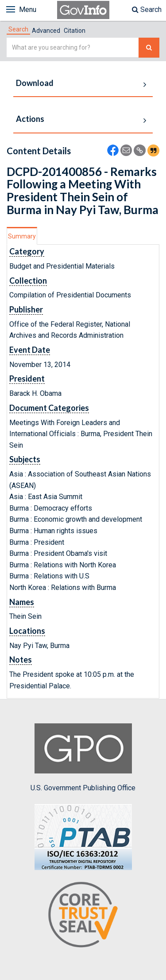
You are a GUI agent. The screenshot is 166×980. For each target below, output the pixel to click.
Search (147, 10)
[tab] (18, 29)
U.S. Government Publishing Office (83, 757)
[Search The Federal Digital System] (149, 48)
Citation (75, 31)
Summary (22, 236)
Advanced (46, 31)
